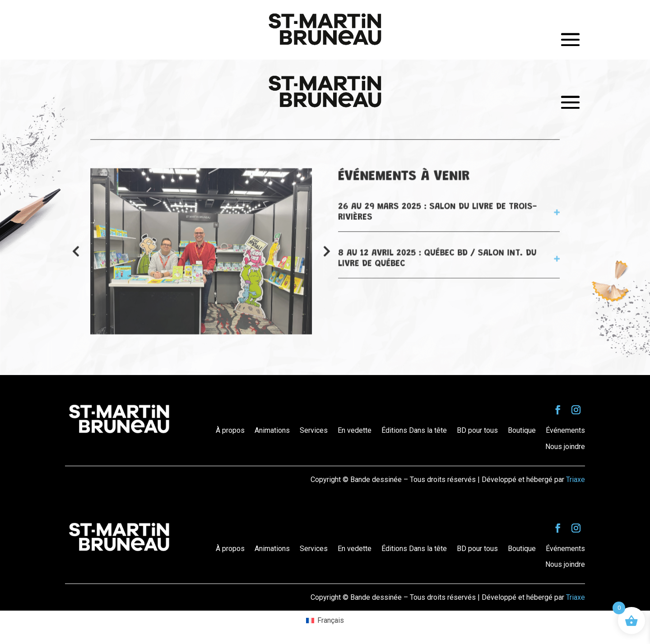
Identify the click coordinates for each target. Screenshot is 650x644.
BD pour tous (477, 430)
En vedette (355, 430)
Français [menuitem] (331, 620)
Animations (272, 430)
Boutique (522, 430)
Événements (565, 430)
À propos (230, 430)
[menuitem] (325, 621)
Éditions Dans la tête (414, 430)
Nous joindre (565, 447)
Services (314, 430)
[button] (326, 251)
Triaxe (576, 480)
